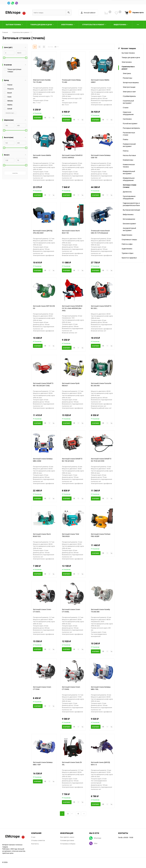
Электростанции (129, 87)
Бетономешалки (129, 219)
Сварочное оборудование (128, 113)
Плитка (126, 151)
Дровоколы (127, 192)
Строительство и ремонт (21, 32)
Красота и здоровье (129, 258)
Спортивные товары (129, 239)
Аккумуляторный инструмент (129, 229)
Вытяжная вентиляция (131, 210)
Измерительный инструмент (129, 172)
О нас (33, 837)
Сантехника (127, 119)
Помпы (126, 139)
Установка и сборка (68, 844)
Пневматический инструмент (129, 145)
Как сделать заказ (67, 837)
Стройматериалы (129, 96)
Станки (126, 108)
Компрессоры (128, 160)
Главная (5, 32)
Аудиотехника (127, 249)
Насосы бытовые (129, 155)
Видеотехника (127, 235)
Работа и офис (127, 244)
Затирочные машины (131, 82)
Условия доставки (67, 840)
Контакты (35, 844)
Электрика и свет (129, 92)
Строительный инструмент (128, 102)
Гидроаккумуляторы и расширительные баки (131, 204)
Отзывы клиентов (38, 840)
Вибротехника (128, 214)
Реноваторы (128, 78)
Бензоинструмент (129, 224)
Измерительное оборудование (129, 179)
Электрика (127, 73)
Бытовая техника (128, 53)
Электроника (127, 62)
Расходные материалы (131, 128)
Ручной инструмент (130, 123)
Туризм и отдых (128, 253)
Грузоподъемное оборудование (129, 197)
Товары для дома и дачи (131, 57)
